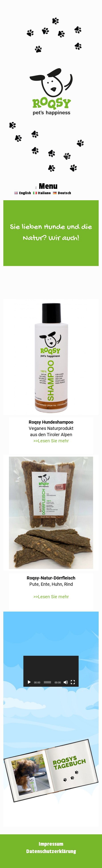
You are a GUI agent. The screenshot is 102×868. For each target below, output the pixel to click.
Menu (46, 187)
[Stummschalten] (66, 682)
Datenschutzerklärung (51, 852)
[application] (51, 671)
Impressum (51, 844)
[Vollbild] (73, 682)
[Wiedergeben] (29, 682)
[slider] (48, 682)
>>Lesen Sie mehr (51, 441)
